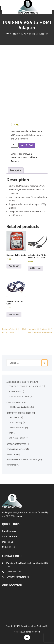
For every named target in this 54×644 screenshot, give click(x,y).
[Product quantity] (15, 145)
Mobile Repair (9, 547)
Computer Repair (10, 536)
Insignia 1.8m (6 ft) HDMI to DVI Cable (14, 331)
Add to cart (27, 145)
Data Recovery (9, 531)
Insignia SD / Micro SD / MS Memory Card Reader (40, 331)
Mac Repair (8, 542)
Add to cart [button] (14, 266)
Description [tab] (16, 170)
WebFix (17, 632)
